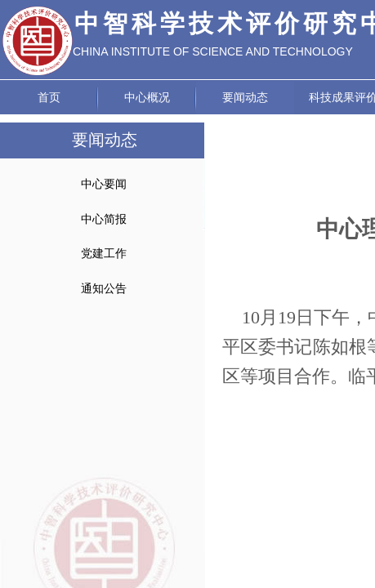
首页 (49, 98)
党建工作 (104, 254)
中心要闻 (104, 184)
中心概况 (147, 98)
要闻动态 (245, 98)
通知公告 (104, 289)
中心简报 (104, 219)
